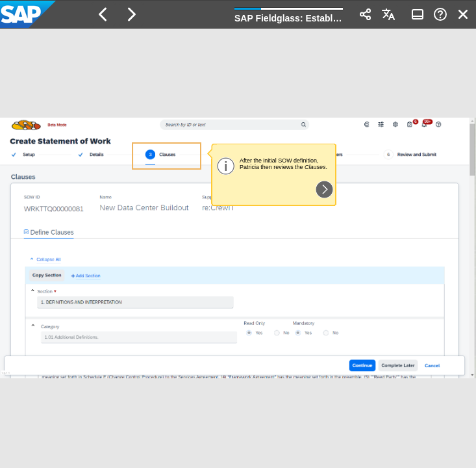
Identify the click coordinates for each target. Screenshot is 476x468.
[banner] (238, 14)
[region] (238, 248)
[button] (103, 14)
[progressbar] (289, 13)
